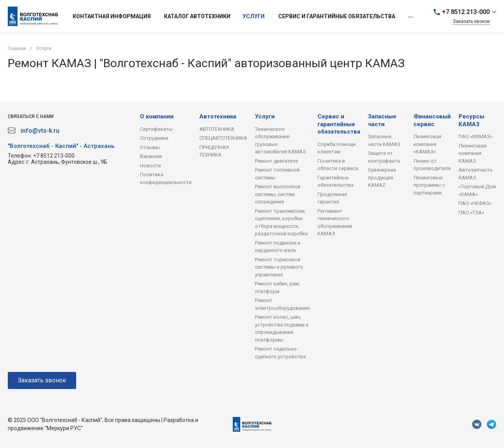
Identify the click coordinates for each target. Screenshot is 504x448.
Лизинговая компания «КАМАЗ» (427, 144)
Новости (150, 166)
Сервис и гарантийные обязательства (339, 124)
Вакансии (151, 156)
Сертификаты (156, 129)
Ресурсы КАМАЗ (471, 120)
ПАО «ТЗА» (471, 213)
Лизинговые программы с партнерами (429, 185)
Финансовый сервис (432, 120)
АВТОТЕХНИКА (217, 129)
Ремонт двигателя (276, 161)
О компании (157, 116)
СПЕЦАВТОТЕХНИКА (223, 138)
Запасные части (382, 120)
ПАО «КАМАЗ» (475, 136)
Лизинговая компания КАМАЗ (473, 153)
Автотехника (218, 116)
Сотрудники (154, 138)
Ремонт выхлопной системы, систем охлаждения (278, 194)
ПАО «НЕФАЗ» (475, 203)
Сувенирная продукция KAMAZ (382, 177)
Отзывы (150, 147)
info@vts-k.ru (40, 131)
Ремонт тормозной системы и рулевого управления (279, 267)
